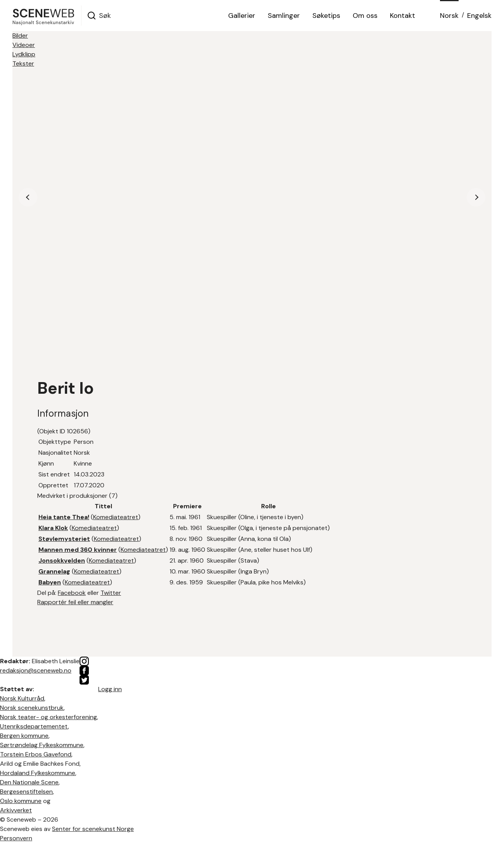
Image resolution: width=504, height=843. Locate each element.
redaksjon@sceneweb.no (36, 670)
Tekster (23, 63)
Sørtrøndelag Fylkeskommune (42, 745)
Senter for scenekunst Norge (93, 829)
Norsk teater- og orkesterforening (48, 717)
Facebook (72, 593)
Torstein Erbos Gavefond (36, 754)
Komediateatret (116, 517)
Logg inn (110, 689)
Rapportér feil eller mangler (75, 602)
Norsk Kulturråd (22, 698)
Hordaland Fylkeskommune (38, 773)
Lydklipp (24, 54)
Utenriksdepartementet (34, 726)
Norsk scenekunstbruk (32, 708)
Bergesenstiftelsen (26, 792)
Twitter (111, 593)
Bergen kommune (24, 736)
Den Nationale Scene (29, 782)
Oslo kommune (21, 801)
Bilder (20, 36)
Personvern (16, 838)
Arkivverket (16, 810)
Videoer (24, 45)
